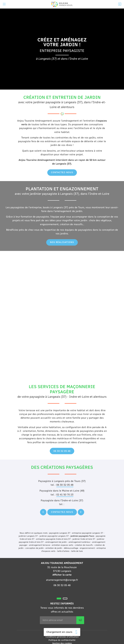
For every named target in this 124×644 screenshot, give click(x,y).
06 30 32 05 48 (65, 485)
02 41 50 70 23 (65, 495)
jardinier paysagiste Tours (82, 536)
